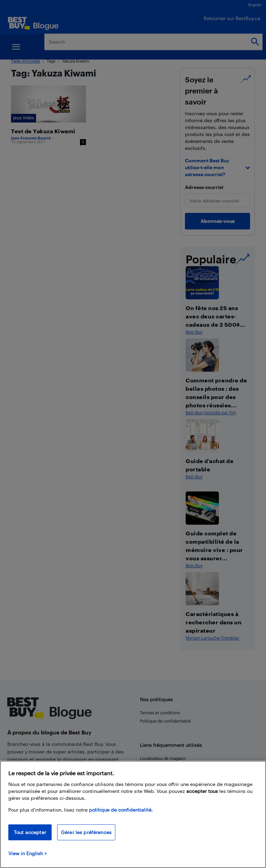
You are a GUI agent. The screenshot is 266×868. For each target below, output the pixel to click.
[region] (133, 814)
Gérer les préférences (86, 832)
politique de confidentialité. (121, 810)
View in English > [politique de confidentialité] (28, 853)
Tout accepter (30, 832)
